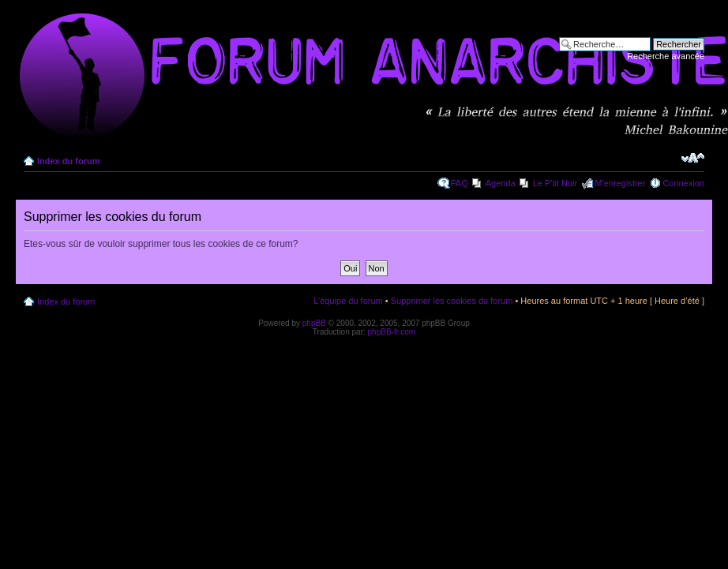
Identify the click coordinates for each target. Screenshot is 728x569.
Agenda (501, 183)
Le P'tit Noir (555, 183)
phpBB (314, 323)
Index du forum (68, 161)
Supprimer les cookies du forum (452, 301)
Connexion (683, 183)
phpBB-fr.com (392, 332)
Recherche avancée (666, 56)
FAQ (460, 183)
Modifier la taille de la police (693, 158)
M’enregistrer (620, 183)
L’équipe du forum (348, 301)
